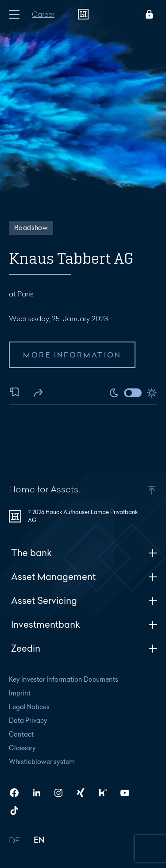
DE (15, 841)
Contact (21, 734)
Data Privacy (28, 720)
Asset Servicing (84, 601)
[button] (141, 490)
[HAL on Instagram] (62, 793)
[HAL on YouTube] (128, 793)
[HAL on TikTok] (18, 810)
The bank (84, 553)
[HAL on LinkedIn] (40, 793)
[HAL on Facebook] (18, 793)
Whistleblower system (42, 762)
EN (39, 841)
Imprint (20, 693)
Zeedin (84, 648)
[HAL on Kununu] (106, 793)
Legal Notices (29, 707)
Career (43, 14)
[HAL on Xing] (84, 793)
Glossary (22, 748)
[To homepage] (83, 14)
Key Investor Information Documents (64, 679)
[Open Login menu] (147, 14)
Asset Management (84, 577)
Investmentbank (84, 624)
